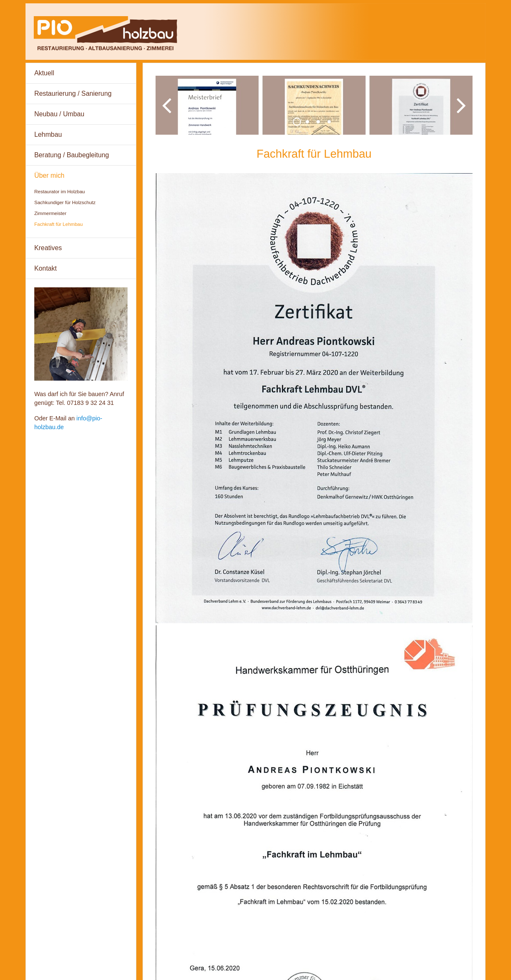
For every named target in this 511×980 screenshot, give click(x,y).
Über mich (49, 175)
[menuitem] (81, 73)
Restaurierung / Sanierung (73, 93)
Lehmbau (48, 134)
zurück (168, 115)
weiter (460, 115)
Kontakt (46, 268)
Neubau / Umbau (59, 114)
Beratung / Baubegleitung (72, 155)
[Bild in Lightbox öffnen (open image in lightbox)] (314, 404)
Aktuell (44, 73)
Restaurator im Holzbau (60, 192)
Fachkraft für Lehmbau (59, 224)
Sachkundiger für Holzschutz (65, 202)
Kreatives (48, 248)
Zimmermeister (50, 213)
